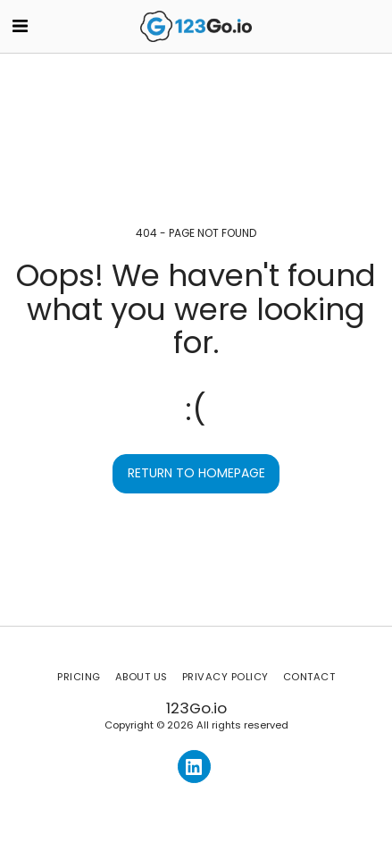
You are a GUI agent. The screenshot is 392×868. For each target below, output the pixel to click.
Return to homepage (196, 473)
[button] (20, 26)
